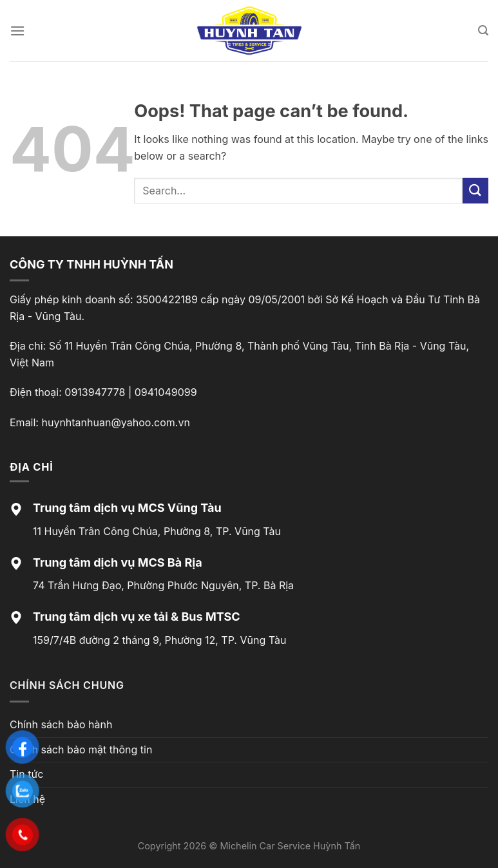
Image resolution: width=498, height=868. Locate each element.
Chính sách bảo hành (61, 724)
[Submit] (475, 190)
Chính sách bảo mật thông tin (81, 750)
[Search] (483, 31)
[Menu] (17, 31)
